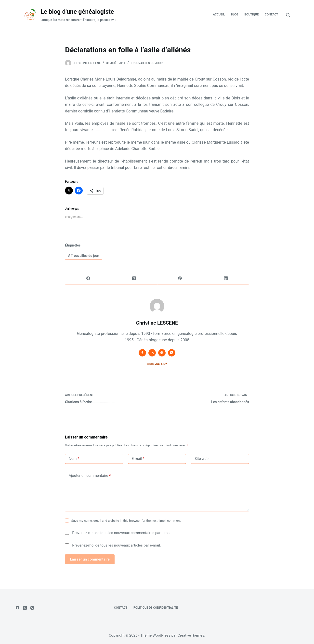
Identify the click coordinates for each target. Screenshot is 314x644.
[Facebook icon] (142, 353)
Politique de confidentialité (156, 608)
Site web (202, 459)
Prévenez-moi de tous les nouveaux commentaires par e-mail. (122, 533)
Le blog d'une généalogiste (77, 12)
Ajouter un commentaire (90, 476)
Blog (235, 14)
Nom (74, 459)
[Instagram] (32, 608)
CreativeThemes (191, 635)
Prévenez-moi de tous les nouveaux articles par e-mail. (117, 545)
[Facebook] (88, 279)
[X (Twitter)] (134, 279)
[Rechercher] (288, 15)
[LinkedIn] (226, 279)
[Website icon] (162, 353)
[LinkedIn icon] (152, 353)
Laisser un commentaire (90, 559)
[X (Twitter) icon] (172, 353)
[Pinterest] (180, 279)
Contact (271, 14)
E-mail (138, 459)
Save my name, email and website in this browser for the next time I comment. (126, 521)
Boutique (251, 14)
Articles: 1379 (157, 364)
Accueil (219, 14)
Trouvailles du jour (147, 63)
